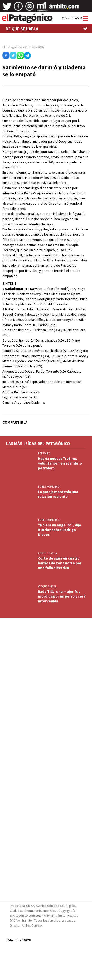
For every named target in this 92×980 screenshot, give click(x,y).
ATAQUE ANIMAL (47, 586)
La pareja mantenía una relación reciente (58, 494)
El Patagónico (12, 47)
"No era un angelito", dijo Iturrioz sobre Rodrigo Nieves (60, 530)
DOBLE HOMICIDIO (49, 487)
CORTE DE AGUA (47, 553)
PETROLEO (44, 453)
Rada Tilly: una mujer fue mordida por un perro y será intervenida (62, 596)
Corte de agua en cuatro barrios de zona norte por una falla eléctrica (60, 563)
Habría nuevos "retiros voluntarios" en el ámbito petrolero (60, 463)
